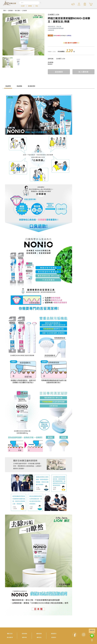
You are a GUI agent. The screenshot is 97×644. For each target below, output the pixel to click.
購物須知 (39, 634)
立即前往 (69, 35)
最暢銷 (30, 6)
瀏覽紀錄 (92, 630)
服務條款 (24, 637)
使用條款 (24, 634)
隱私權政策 (10, 637)
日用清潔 (10, 10)
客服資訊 (54, 634)
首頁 (5, 10)
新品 (37, 6)
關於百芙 (10, 634)
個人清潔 (17, 10)
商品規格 (19, 86)
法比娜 (23, 6)
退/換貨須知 (32, 86)
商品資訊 (8, 86)
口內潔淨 (24, 10)
